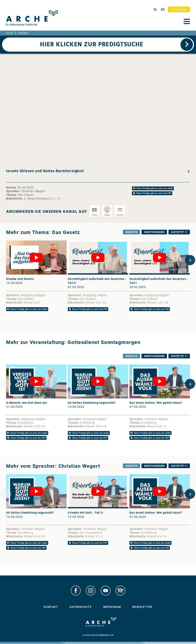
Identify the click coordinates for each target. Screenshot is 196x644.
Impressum (112, 607)
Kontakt (51, 607)
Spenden (179, 10)
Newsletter (142, 607)
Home (10, 33)
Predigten (23, 33)
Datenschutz (81, 607)
